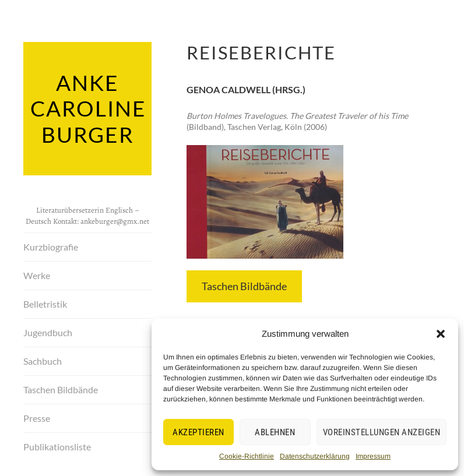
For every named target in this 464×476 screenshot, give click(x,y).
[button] (441, 334)
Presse (37, 416)
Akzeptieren (198, 432)
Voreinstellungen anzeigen (382, 432)
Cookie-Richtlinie (247, 456)
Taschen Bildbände (61, 387)
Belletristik (45, 302)
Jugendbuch (48, 330)
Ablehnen (275, 432)
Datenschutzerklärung (315, 456)
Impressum (373, 456)
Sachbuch (43, 359)
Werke (37, 273)
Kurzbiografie (51, 244)
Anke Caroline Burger (87, 107)
